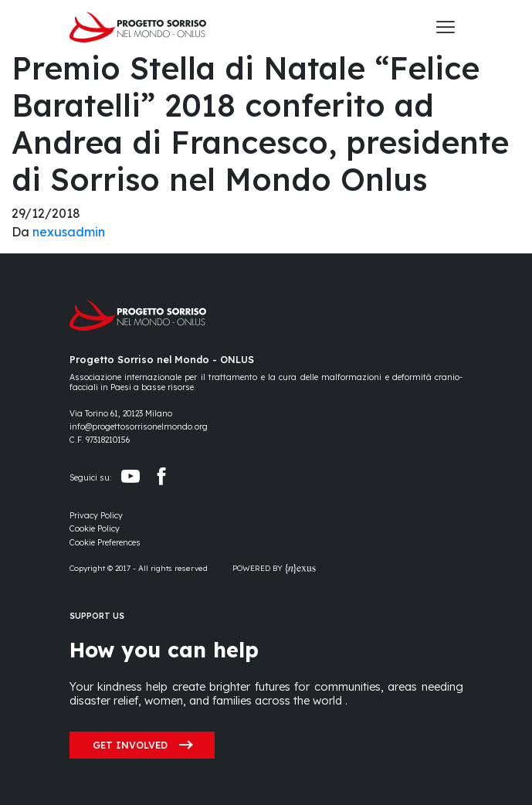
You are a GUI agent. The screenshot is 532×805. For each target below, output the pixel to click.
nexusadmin (69, 232)
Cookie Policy (95, 529)
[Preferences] (105, 543)
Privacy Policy (96, 516)
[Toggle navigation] (446, 27)
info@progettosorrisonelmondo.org (139, 427)
